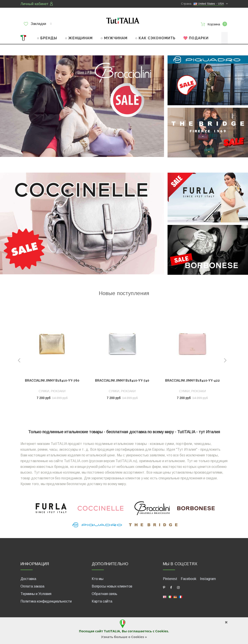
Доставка (28, 578)
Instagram (208, 578)
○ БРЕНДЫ (47, 37)
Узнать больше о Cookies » (124, 637)
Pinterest (170, 578)
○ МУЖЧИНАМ (114, 37)
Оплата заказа (32, 585)
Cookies (162, 631)
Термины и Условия (36, 593)
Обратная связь (104, 593)
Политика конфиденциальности (46, 600)
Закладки (38, 24)
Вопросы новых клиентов (112, 585)
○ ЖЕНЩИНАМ (79, 37)
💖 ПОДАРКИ (196, 37)
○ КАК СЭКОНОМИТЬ (155, 37)
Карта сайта (102, 600)
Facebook (189, 578)
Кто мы (98, 578)
